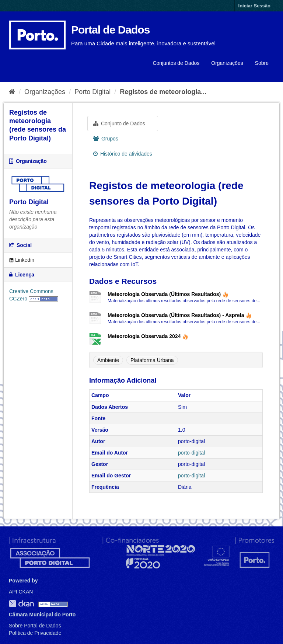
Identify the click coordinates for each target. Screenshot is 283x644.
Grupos (106, 139)
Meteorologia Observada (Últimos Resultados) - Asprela (180, 315)
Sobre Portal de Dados (35, 626)
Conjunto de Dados (119, 123)
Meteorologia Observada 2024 (148, 336)
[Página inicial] (12, 92)
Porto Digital (92, 92)
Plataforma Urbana (152, 360)
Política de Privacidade (35, 633)
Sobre (262, 63)
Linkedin (22, 260)
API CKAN (21, 592)
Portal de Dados (110, 30)
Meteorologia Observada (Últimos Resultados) (168, 294)
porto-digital (191, 453)
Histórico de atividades (123, 154)
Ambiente (108, 360)
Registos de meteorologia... (163, 92)
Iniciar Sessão (254, 6)
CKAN (21, 604)
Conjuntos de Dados (176, 63)
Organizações (227, 63)
